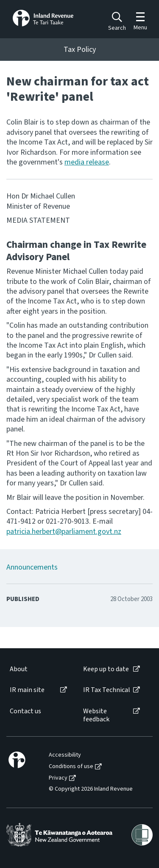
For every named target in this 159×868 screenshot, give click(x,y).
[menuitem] (38, 669)
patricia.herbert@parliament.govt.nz (64, 532)
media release (87, 162)
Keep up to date (106, 669)
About (19, 669)
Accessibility (65, 755)
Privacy (58, 778)
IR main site (27, 690)
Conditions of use (71, 767)
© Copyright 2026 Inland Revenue (91, 789)
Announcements (32, 567)
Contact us (25, 711)
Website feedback (96, 715)
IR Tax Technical (107, 690)
